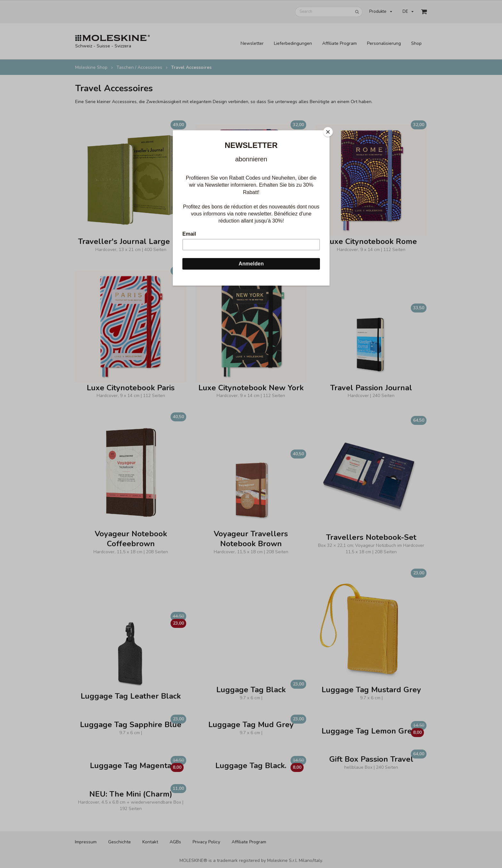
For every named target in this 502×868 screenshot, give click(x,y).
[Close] (328, 132)
